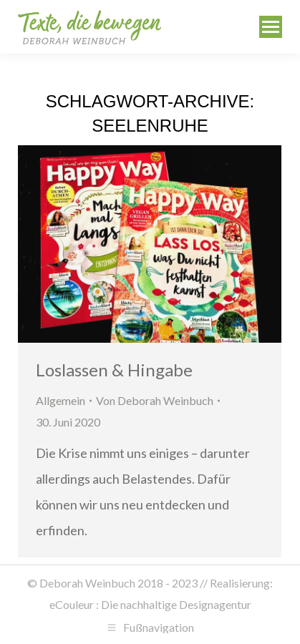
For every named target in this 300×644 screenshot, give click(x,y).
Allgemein (61, 400)
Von (155, 400)
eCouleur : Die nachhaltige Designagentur (150, 604)
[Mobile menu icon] (271, 27)
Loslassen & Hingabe (114, 370)
